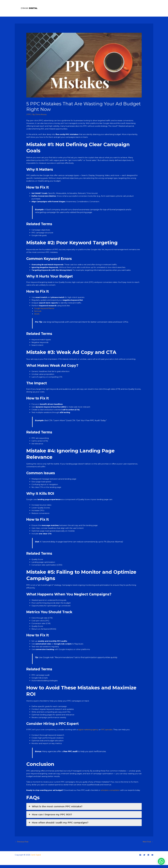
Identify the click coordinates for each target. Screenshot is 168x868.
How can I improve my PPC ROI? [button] (50, 817)
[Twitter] (144, 858)
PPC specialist (109, 730)
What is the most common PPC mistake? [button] (55, 809)
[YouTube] (152, 858)
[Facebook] (140, 858)
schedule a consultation (111, 790)
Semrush (38, 311)
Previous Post (22, 845)
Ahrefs (37, 314)
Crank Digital (36, 858)
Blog (149, 8)
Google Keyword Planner (45, 308)
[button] (161, 861)
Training (140, 8)
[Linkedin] (148, 858)
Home (122, 8)
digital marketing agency (89, 730)
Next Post (148, 845)
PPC (29, 114)
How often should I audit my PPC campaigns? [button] (58, 825)
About (131, 8)
